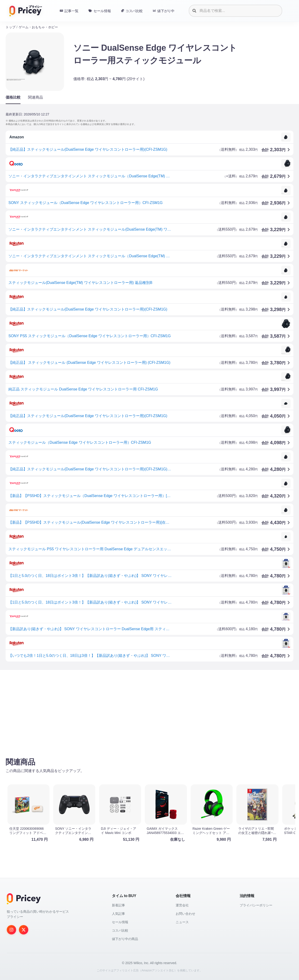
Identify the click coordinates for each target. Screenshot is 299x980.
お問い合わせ (185, 914)
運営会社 (182, 905)
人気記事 (118, 914)
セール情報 (120, 922)
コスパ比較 (120, 930)
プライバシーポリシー (256, 905)
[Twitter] (24, 930)
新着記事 (118, 905)
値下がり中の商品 (125, 939)
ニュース (182, 922)
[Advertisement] (146, 710)
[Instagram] (11, 930)
